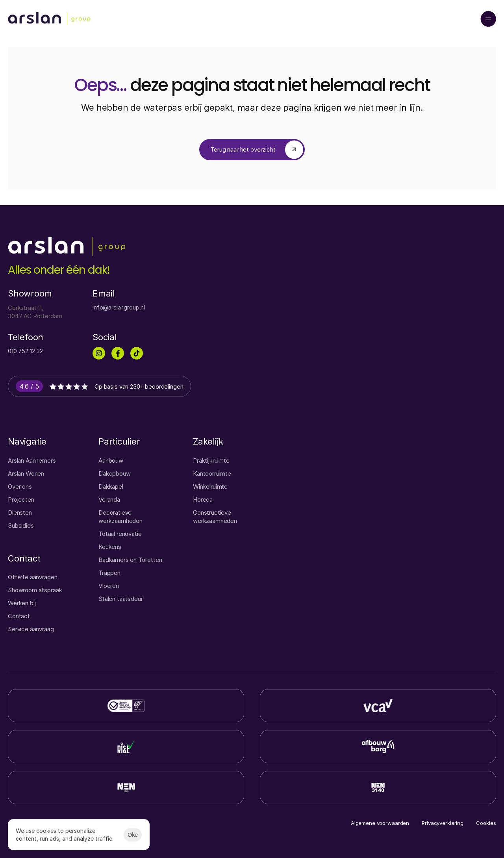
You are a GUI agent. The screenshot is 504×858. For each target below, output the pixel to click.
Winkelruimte (210, 486)
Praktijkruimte (211, 461)
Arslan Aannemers (32, 461)
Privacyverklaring (443, 823)
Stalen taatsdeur (121, 599)
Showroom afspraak (35, 590)
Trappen (109, 573)
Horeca (203, 499)
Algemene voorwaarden (380, 823)
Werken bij (22, 603)
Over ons (20, 486)
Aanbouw (111, 461)
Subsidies (21, 525)
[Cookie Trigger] (486, 823)
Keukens (110, 547)
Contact (19, 616)
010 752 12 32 (25, 351)
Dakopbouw (115, 473)
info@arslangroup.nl (119, 307)
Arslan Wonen (26, 473)
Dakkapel (111, 486)
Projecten (21, 499)
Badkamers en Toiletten (130, 560)
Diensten (20, 512)
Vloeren (109, 586)
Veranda (109, 499)
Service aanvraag (31, 629)
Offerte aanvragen (32, 577)
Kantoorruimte (212, 473)
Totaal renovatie (120, 534)
